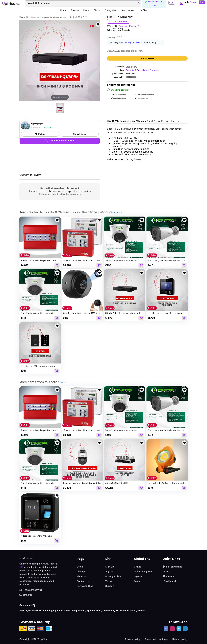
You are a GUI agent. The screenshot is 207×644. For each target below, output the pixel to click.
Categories (110, 10)
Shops (97, 10)
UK (21, 567)
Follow (40, 134)
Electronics (35, 17)
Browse (75, 10)
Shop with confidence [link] (121, 85)
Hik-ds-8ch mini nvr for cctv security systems (123, 315)
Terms (109, 581)
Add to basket (147, 58)
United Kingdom (143, 572)
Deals (86, 10)
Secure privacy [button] (142, 98)
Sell (170, 3)
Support (110, 586)
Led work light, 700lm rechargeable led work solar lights (167, 484)
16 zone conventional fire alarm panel (82, 260)
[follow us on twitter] (179, 629)
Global (138, 581)
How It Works (127, 10)
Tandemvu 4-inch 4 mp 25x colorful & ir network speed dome (82, 484)
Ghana (138, 567)
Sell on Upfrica (172, 567)
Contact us (83, 581)
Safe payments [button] (118, 95)
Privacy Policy (113, 576)
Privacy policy (133, 639)
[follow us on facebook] (166, 629)
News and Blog (85, 586)
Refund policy (180, 639)
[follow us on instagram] (172, 629)
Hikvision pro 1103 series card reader (38, 366)
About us (82, 576)
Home (63, 10)
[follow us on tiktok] (185, 629)
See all (63, 382)
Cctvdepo (123, 26)
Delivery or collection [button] (144, 95)
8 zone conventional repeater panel (38, 260)
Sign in (109, 572)
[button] (181, 3)
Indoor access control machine (36, 536)
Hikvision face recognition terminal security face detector (165, 315)
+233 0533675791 (31, 590)
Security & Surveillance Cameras (54, 17)
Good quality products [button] (121, 98)
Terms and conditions (156, 639)
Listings (81, 572)
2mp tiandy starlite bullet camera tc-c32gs (166, 262)
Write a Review (118, 21)
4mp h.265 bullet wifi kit (117, 483)
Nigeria (138, 576)
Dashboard (170, 581)
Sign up (110, 567)
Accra (134, 26)
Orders (168, 576)
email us (26, 595)
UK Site (143, 10)
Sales (167, 572)
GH (139, 26)
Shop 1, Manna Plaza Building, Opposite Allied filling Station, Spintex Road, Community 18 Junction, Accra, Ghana (82, 611)
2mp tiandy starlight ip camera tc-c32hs (38, 315)
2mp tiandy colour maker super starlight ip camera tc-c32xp (121, 262)
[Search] (83, 3)
